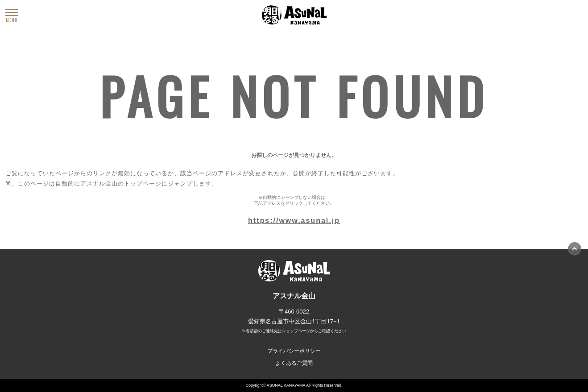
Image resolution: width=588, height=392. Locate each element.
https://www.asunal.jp (294, 221)
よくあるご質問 (294, 363)
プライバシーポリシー (294, 351)
